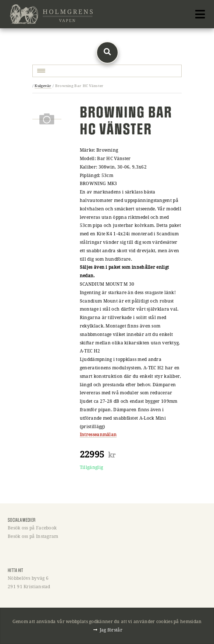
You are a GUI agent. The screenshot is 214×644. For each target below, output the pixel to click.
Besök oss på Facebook (32, 528)
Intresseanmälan (98, 434)
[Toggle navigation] (200, 14)
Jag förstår (111, 630)
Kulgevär (43, 86)
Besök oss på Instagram (33, 536)
